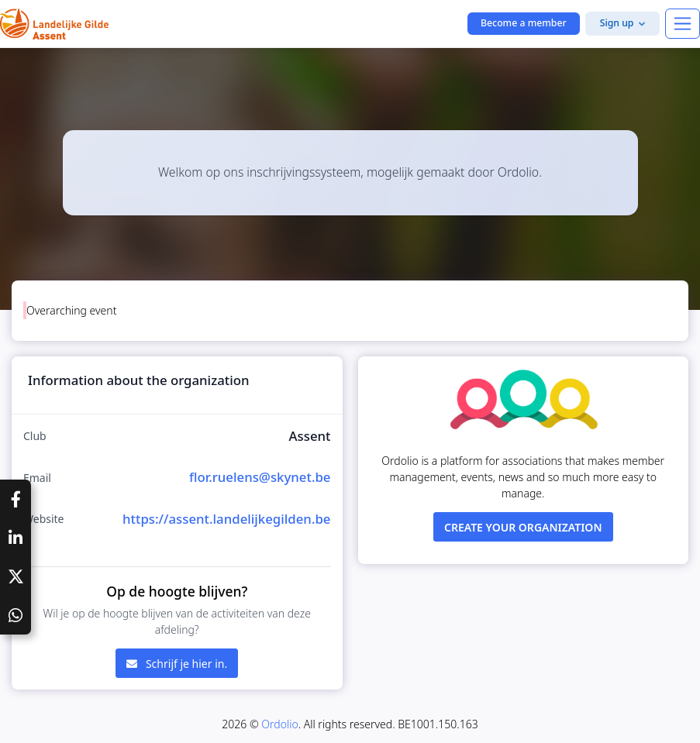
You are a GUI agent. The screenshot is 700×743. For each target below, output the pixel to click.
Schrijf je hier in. (177, 664)
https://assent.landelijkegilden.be (226, 519)
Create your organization (523, 527)
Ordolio (279, 724)
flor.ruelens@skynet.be (260, 477)
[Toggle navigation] (683, 24)
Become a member (524, 23)
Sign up (617, 23)
